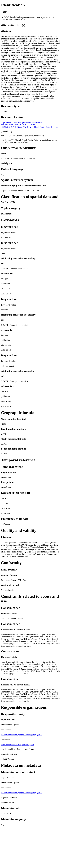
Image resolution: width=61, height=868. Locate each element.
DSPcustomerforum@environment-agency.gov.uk (22, 735)
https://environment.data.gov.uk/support (17, 745)
